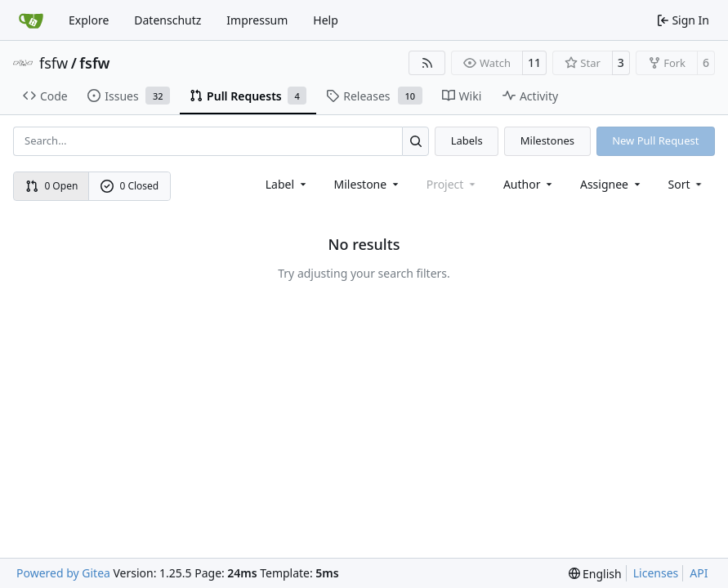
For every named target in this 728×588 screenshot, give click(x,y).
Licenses (656, 573)
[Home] (31, 20)
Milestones (547, 140)
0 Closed (130, 186)
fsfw (54, 63)
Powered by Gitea (63, 573)
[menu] (687, 184)
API (699, 573)
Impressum (257, 20)
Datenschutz (167, 20)
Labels (467, 140)
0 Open (52, 186)
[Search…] (415, 141)
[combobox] (287, 184)
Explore (89, 20)
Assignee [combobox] (612, 184)
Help (326, 20)
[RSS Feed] (427, 63)
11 (534, 62)
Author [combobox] (529, 184)
